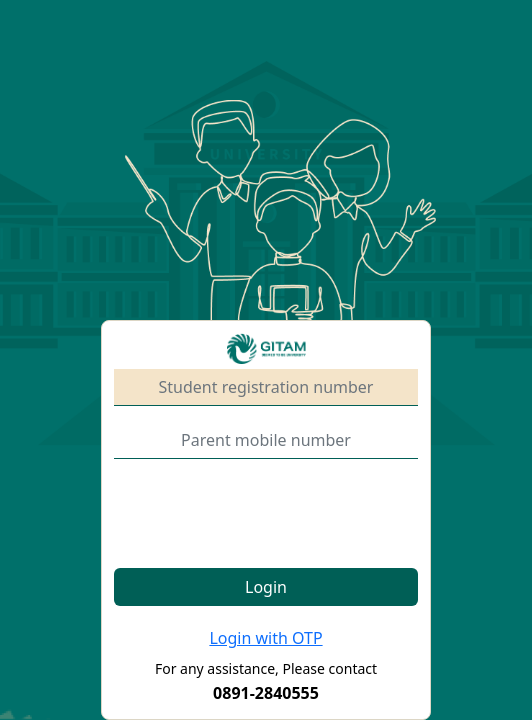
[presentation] (266, 514)
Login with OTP (265, 638)
